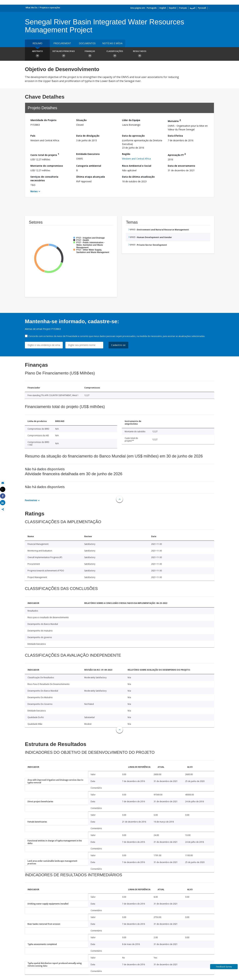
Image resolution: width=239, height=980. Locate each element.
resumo (37, 43)
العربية (192, 8)
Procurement (62, 43)
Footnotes (31, 500)
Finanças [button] (90, 54)
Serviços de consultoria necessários (44, 179)
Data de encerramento (181, 166)
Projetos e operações (50, 8)
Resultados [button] (140, 54)
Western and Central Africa (136, 159)
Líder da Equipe (131, 120)
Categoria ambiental (89, 166)
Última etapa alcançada (91, 177)
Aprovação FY (177, 154)
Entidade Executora (88, 154)
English (163, 8)
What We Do (31, 8)
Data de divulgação (88, 136)
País (33, 136)
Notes (34, 191)
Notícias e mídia (112, 43)
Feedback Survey (224, 967)
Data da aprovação (133, 136)
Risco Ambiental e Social (137, 166)
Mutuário (174, 121)
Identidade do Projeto (43, 120)
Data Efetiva (175, 136)
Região (126, 154)
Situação (81, 120)
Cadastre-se (118, 345)
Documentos (87, 43)
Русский (202, 8)
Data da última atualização (138, 177)
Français (183, 8)
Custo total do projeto (45, 154)
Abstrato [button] (37, 54)
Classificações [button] (115, 54)
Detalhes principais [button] (64, 54)
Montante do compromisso (47, 166)
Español (173, 8)
